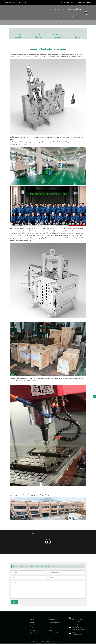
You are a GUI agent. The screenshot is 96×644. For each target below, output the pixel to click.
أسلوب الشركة (53, 625)
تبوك (74, 618)
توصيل (32, 622)
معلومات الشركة (54, 622)
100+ (77, 35)
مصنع (51, 630)
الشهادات (33, 630)
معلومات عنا (71, 9)
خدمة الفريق (34, 625)
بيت (27, 9)
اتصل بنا (62, 9)
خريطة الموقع (34, 633)
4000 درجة (58, 35)
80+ (38, 35)
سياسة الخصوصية (54, 633)
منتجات (33, 9)
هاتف (74, 633)
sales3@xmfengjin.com (85, 3)
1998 (19, 35)
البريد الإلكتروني (77, 627)
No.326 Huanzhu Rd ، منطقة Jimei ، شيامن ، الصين (78, 622)
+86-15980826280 (68, 3)
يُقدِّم (15, 602)
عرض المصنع (53, 9)
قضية (45, 9)
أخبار (39, 9)
